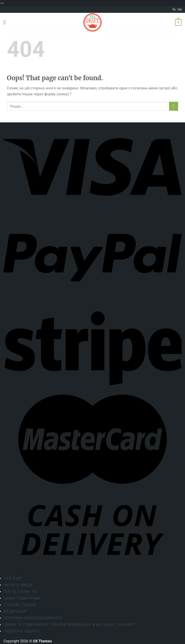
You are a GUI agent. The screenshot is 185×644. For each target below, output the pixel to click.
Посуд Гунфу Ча (20, 592)
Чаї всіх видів (18, 585)
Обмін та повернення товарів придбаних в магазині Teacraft (70, 625)
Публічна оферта (22, 631)
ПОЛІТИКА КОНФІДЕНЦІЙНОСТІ (33, 618)
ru (174, 9)
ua (180, 9)
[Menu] (6, 22)
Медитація (15, 611)
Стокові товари (20, 605)
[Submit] (174, 106)
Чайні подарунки (22, 598)
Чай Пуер (13, 578)
